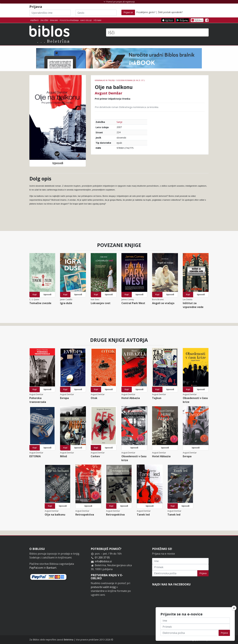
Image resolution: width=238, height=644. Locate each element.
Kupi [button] (35, 294)
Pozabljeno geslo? (146, 12)
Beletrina (69, 640)
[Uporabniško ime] (50, 13)
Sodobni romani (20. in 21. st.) (130, 80)
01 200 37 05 (102, 557)
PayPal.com (36, 568)
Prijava (203, 573)
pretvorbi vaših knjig (103, 587)
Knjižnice (34, 20)
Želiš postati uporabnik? (170, 12)
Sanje (119, 122)
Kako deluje (86, 20)
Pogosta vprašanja (69, 20)
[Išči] (157, 32)
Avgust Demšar (109, 93)
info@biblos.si (103, 561)
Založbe (44, 20)
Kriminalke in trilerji (105, 80)
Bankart (51, 568)
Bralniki (54, 20)
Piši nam (97, 20)
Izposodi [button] (58, 163)
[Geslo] (96, 13)
